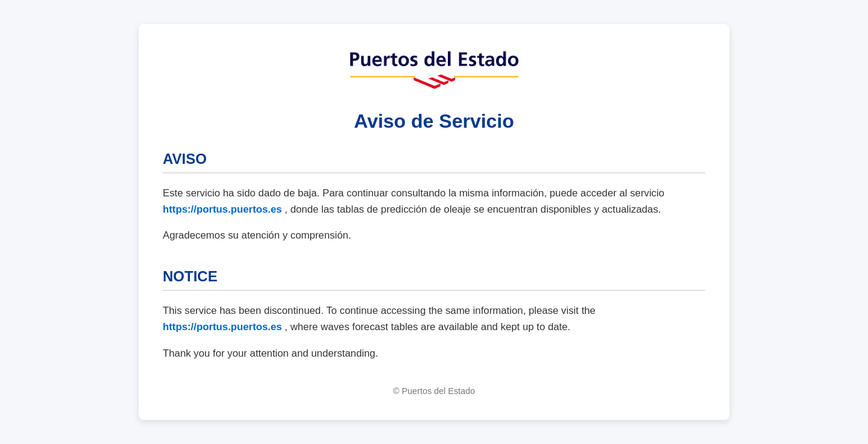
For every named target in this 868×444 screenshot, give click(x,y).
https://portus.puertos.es (224, 209)
